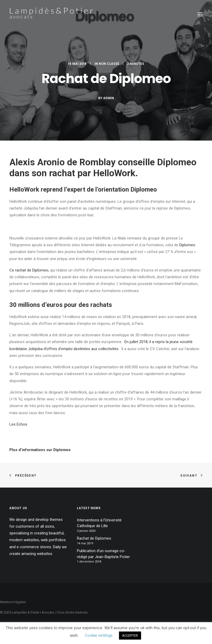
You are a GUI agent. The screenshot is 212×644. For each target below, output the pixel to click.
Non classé (109, 64)
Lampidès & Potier (25, 612)
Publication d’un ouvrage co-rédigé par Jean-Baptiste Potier (103, 554)
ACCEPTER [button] (130, 636)
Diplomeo (177, 162)
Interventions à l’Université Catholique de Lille (99, 523)
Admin (109, 98)
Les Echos (18, 424)
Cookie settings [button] (99, 635)
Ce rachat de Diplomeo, (29, 270)
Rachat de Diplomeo (94, 538)
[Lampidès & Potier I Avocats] (51, 14)
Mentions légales (13, 602)
